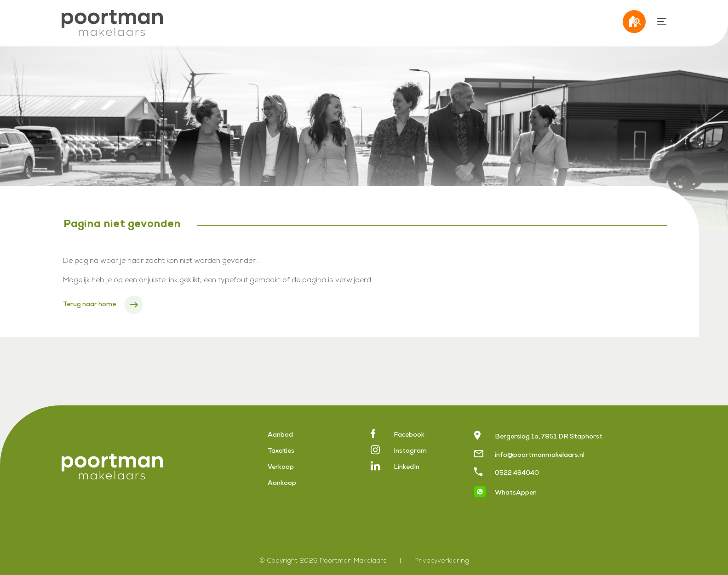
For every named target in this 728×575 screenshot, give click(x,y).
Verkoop (281, 467)
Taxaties (281, 451)
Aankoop (282, 484)
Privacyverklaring (442, 561)
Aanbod (280, 435)
